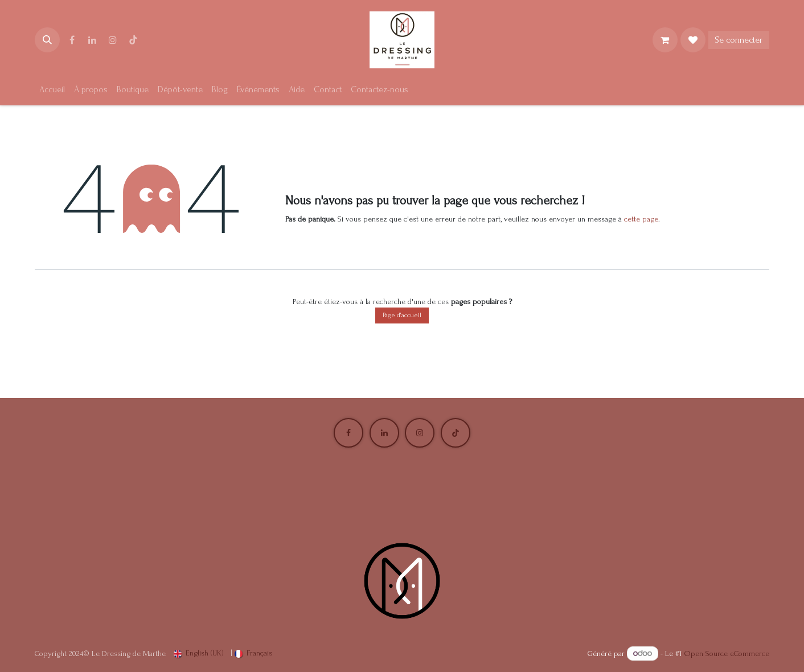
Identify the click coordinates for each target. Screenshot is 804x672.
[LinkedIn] (92, 40)
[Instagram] (113, 40)
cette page (641, 219)
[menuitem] (52, 90)
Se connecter (739, 40)
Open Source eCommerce (727, 653)
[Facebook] (72, 40)
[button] (47, 40)
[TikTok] (133, 40)
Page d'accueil (402, 315)
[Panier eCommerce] (665, 40)
